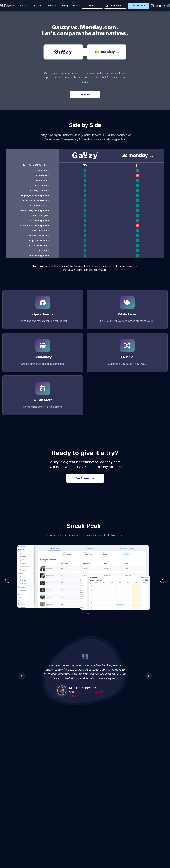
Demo (92, 6)
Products (25, 6)
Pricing (65, 6)
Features (39, 6)
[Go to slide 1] (84, 614)
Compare (85, 95)
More (76, 6)
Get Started (139, 6)
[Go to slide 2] (88, 614)
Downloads (116, 6)
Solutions (53, 6)
